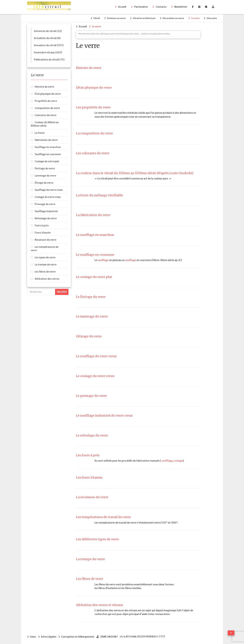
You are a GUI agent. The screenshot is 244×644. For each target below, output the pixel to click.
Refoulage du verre (46, 218)
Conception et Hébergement (78, 636)
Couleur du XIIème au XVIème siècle (45, 124)
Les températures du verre (45, 248)
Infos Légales (49, 636)
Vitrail (94, 18)
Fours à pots (42, 225)
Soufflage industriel (46, 211)
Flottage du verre (45, 168)
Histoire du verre (44, 86)
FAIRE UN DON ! (110, 636)
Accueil (122, 7)
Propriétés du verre (46, 101)
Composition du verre (47, 108)
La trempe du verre (46, 264)
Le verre (195, 18)
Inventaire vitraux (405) (48, 52)
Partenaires (141, 7)
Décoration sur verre (172, 18)
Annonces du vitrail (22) (48, 31)
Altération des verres (47, 278)
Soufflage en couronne (48, 154)
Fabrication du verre (46, 140)
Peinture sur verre (115, 18)
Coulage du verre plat (47, 161)
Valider (62, 292)
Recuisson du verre (45, 239)
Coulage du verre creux (48, 197)
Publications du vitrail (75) (49, 59)
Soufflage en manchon (48, 147)
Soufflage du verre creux (49, 190)
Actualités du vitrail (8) (47, 38)
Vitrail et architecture (143, 18)
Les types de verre (45, 257)
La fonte (40, 133)
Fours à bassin (43, 232)
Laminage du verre (45, 175)
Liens (33, 636)
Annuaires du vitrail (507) (49, 45)
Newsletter (181, 7)
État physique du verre (48, 94)
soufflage (103, 260)
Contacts (161, 7)
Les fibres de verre (45, 271)
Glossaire (212, 18)
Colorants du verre (45, 115)
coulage (178, 460)
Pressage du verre (45, 204)
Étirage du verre (44, 182)
